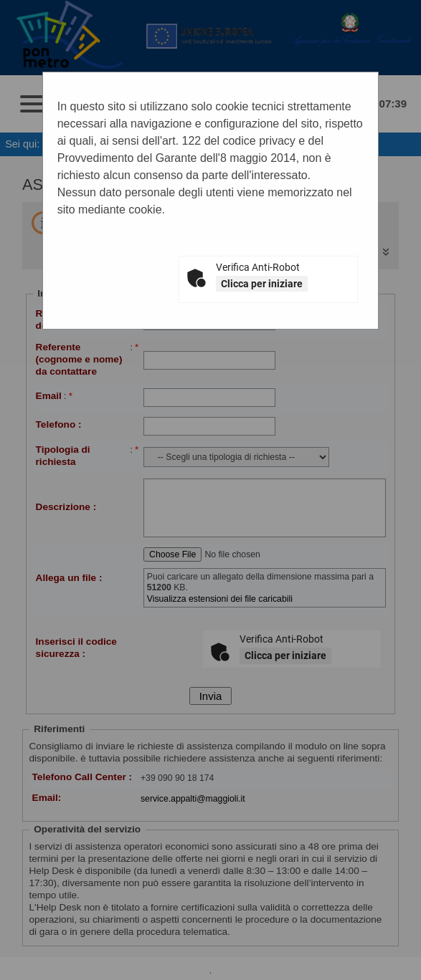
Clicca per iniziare (262, 284)
